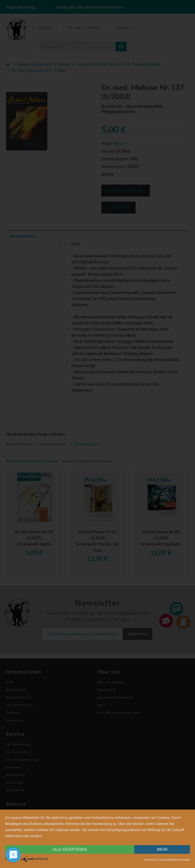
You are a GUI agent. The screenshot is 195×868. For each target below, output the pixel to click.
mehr (162, 849)
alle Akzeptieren (70, 849)
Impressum (151, 860)
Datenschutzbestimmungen (174, 860)
